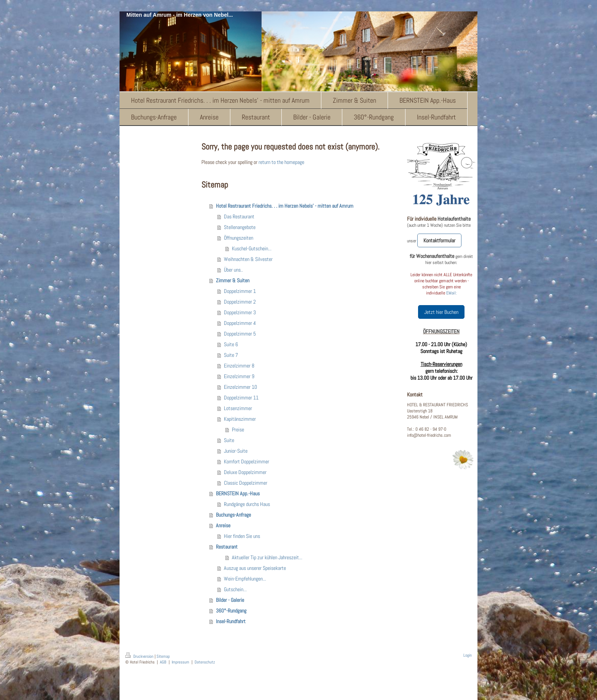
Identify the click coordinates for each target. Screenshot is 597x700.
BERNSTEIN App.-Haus (238, 493)
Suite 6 (231, 344)
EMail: (452, 293)
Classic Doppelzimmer (246, 483)
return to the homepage (281, 162)
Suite (229, 440)
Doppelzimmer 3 (240, 312)
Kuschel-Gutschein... (252, 248)
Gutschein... (235, 589)
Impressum (180, 662)
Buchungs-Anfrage (233, 515)
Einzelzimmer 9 (239, 376)
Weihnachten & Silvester (248, 259)
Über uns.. (233, 270)
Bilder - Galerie (230, 600)
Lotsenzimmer (238, 408)
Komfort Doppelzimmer (247, 461)
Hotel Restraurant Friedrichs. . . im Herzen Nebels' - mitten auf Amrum (285, 206)
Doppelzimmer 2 (240, 302)
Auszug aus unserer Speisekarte (255, 568)
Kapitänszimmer (240, 419)
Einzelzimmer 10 (240, 387)
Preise (238, 430)
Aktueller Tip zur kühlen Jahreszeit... (267, 557)
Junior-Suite (236, 451)
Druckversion (140, 656)
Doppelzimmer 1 (240, 291)
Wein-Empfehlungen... (245, 579)
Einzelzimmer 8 (239, 366)
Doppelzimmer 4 (240, 323)
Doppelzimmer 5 (240, 334)
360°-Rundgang (231, 611)
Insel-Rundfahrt (231, 621)
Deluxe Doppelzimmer (245, 472)
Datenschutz (205, 662)
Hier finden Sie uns (242, 536)
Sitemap (163, 656)
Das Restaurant (239, 216)
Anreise (223, 525)
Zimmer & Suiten (233, 280)
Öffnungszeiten (239, 238)
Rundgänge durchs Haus (247, 504)
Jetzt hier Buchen (441, 312)
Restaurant (227, 547)
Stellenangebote (240, 227)
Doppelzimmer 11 (241, 398)
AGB (163, 662)
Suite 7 (231, 355)
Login (468, 655)
